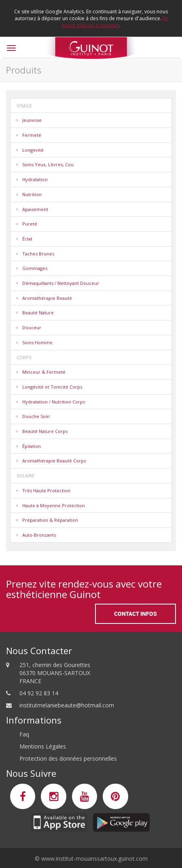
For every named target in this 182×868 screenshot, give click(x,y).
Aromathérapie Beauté (47, 298)
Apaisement (35, 209)
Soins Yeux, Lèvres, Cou (48, 164)
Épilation (32, 446)
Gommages (35, 268)
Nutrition (32, 194)
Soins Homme (37, 342)
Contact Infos (135, 614)
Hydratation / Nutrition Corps (54, 402)
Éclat (27, 239)
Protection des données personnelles (68, 758)
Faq (24, 734)
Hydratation (35, 179)
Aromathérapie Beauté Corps (54, 461)
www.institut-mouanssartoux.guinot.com (94, 859)
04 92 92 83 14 (39, 693)
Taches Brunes (38, 254)
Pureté (30, 224)
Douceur (32, 327)
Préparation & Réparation (50, 520)
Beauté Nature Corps (45, 431)
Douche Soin (36, 416)
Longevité (33, 150)
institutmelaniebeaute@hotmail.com (67, 705)
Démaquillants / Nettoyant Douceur (61, 283)
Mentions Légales (43, 746)
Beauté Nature (38, 313)
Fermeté (32, 135)
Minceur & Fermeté (44, 372)
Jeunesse (32, 120)
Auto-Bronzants (39, 535)
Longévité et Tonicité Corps (52, 387)
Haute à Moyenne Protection (54, 505)
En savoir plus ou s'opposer (115, 22)
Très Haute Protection (46, 490)
